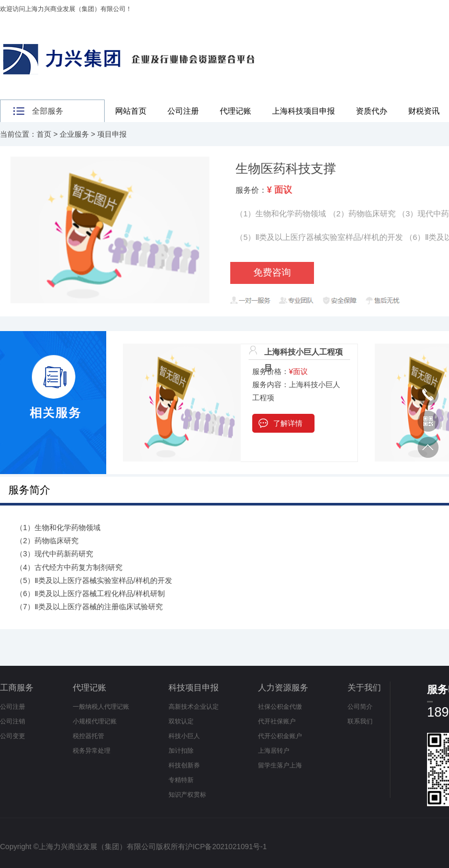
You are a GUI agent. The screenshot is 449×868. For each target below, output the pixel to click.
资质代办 (372, 111)
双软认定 (181, 721)
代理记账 (235, 111)
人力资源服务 (283, 688)
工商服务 (17, 688)
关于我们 (364, 688)
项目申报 (112, 134)
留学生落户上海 (280, 765)
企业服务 (74, 134)
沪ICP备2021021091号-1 (226, 847)
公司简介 (360, 707)
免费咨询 (272, 272)
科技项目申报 (194, 688)
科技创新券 (184, 765)
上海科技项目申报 (304, 111)
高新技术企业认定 (194, 707)
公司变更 (13, 736)
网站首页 (131, 111)
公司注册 (183, 111)
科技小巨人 (184, 736)
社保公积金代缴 (280, 707)
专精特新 (181, 780)
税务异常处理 (92, 751)
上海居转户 (274, 751)
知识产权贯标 (187, 795)
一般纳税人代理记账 (101, 707)
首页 (44, 134)
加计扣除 (181, 751)
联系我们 (360, 721)
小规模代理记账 (95, 721)
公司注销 (13, 721)
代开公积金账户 (280, 736)
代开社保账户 (277, 721)
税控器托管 (88, 736)
